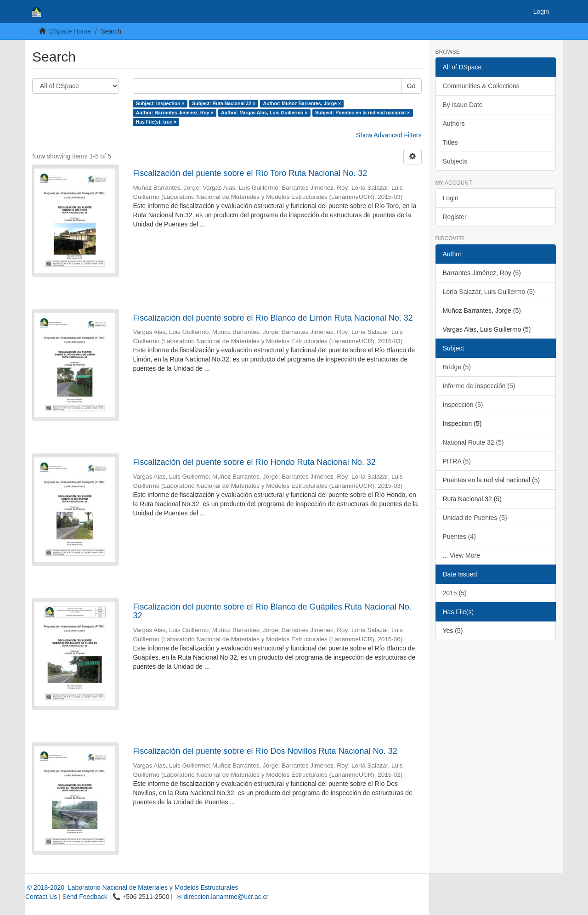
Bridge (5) (457, 367)
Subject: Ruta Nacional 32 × (224, 103)
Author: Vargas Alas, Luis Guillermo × (264, 113)
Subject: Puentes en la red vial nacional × (362, 113)
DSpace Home (70, 31)
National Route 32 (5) (473, 442)
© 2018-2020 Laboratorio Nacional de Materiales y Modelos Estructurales (132, 887)
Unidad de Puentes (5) (475, 518)
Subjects (455, 161)
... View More (461, 555)
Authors (454, 124)
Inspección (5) (463, 405)
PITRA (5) (457, 461)
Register (455, 217)
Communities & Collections (481, 86)
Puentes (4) (459, 537)
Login (451, 198)
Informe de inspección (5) (479, 386)
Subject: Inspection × (160, 103)
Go (411, 86)
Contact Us (41, 897)
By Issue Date (463, 105)
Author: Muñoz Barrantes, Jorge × (302, 103)
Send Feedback (85, 897)
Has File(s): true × (156, 122)
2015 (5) (455, 593)
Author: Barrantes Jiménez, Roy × (175, 113)
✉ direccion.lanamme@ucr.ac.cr (221, 897)
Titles (450, 142)
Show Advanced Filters (389, 135)
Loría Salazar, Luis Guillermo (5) (489, 292)
